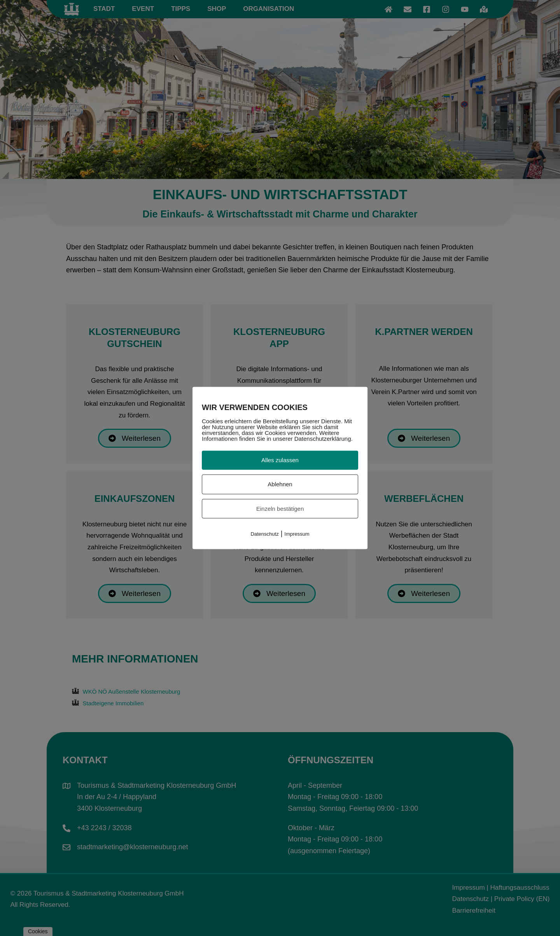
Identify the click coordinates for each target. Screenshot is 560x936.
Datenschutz (264, 534)
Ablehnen (280, 484)
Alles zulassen (280, 460)
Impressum (297, 534)
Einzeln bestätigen (280, 508)
